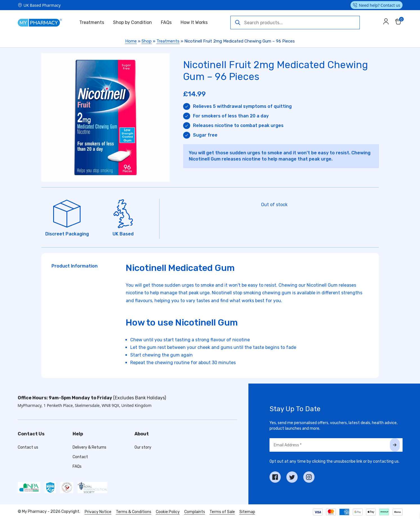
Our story (143, 447)
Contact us (28, 447)
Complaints (195, 512)
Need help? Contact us (380, 5)
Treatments (92, 22)
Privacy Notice (98, 512)
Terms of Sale (222, 512)
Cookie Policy (168, 512)
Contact (80, 457)
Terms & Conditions (134, 512)
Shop (147, 41)
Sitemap (247, 512)
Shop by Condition (132, 22)
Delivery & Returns (89, 447)
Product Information (75, 266)
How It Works (194, 22)
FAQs (166, 22)
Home (131, 41)
